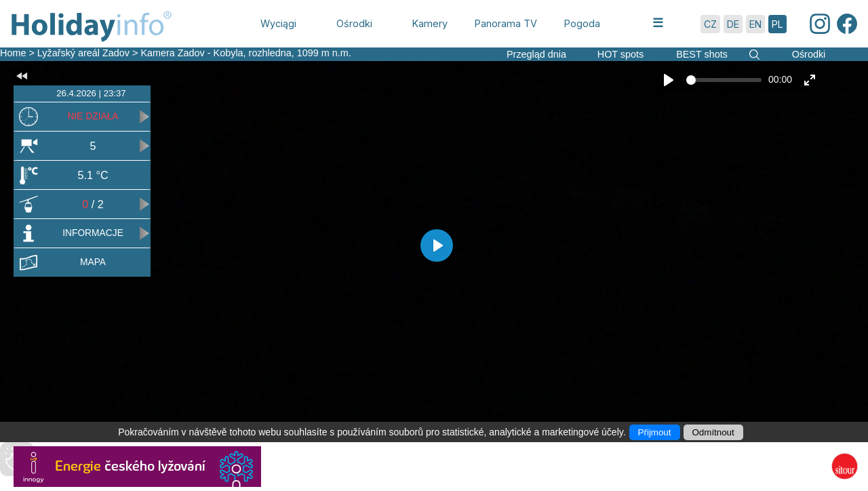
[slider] (724, 80)
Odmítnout (713, 432)
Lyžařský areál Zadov (85, 53)
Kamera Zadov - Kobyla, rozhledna (216, 53)
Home (13, 53)
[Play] (669, 80)
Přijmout (655, 432)
